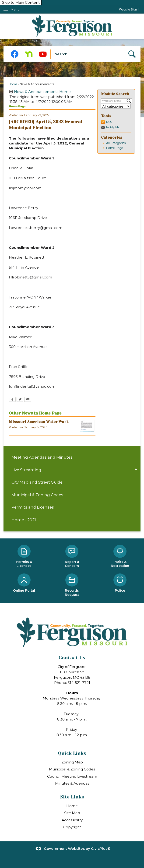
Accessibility (72, 820)
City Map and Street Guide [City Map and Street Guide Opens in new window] (37, 482)
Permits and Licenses (33, 507)
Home (13, 84)
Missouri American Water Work (39, 422)
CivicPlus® (101, 849)
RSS (109, 122)
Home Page (115, 148)
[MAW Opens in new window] (87, 426)
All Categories (116, 143)
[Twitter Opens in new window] (20, 400)
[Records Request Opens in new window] (72, 585)
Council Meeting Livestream (72, 776)
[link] (130, 9)
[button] (132, 54)
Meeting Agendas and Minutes (42, 457)
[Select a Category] (116, 106)
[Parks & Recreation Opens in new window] (120, 557)
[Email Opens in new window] (28, 400)
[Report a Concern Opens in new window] (72, 557)
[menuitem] (72, 457)
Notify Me (113, 127)
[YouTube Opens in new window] (43, 54)
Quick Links (72, 753)
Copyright (72, 827)
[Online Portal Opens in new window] (24, 583)
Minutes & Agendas (72, 783)
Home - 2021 (24, 520)
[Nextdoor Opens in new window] (29, 54)
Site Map (72, 813)
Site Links (72, 797)
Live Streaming (26, 470)
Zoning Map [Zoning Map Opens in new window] (72, 762)
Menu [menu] (15, 9)
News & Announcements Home (42, 92)
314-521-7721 (79, 683)
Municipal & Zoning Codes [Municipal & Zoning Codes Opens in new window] (37, 495)
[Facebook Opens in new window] (15, 54)
